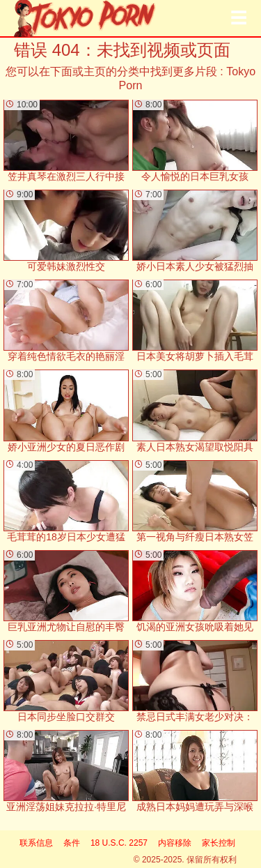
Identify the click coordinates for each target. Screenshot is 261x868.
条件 (72, 843)
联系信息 (36, 843)
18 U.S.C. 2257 (119, 843)
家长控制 (219, 843)
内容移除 (175, 843)
